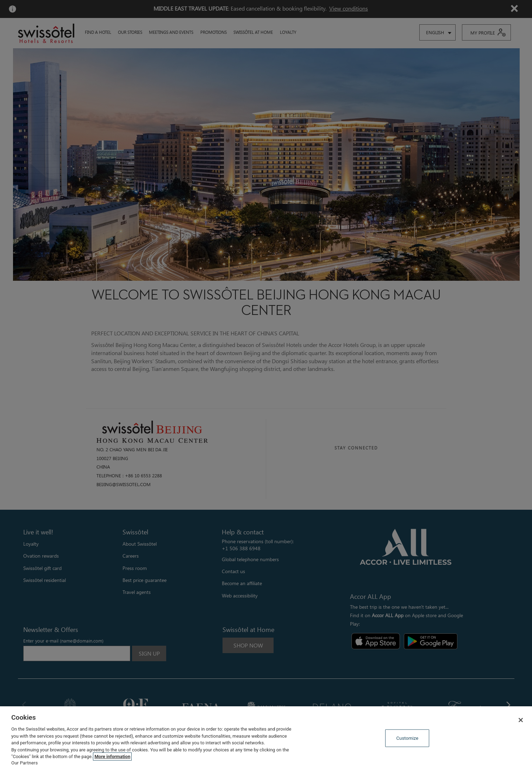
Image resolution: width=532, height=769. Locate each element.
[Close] (521, 720)
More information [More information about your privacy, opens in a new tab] (112, 756)
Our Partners (24, 763)
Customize (408, 738)
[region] (266, 738)
